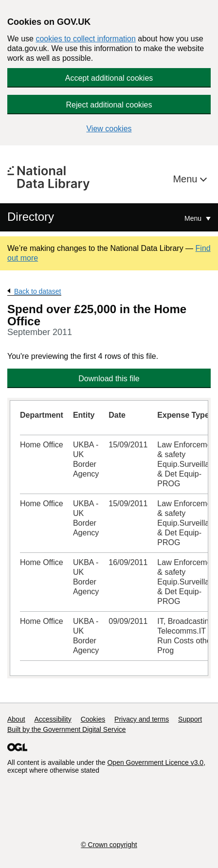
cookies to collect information (85, 39)
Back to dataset (38, 291)
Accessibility (53, 719)
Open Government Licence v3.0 (155, 762)
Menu (186, 179)
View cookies (109, 129)
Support (190, 719)
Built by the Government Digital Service (67, 729)
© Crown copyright (109, 845)
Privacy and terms (142, 719)
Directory (31, 217)
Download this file (109, 379)
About (16, 719)
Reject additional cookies (109, 105)
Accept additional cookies (109, 78)
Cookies (93, 719)
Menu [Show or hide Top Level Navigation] (194, 218)
